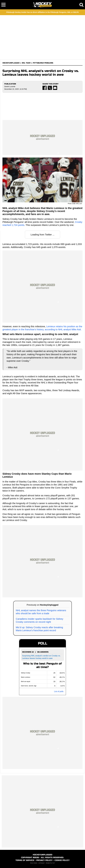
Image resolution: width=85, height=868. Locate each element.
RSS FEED (34, 863)
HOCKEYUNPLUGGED (11, 63)
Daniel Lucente (10, 86)
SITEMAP (41, 863)
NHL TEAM (26, 63)
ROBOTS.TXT (50, 863)
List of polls (59, 691)
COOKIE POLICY (62, 860)
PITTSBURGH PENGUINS (43, 63)
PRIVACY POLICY (44, 860)
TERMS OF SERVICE (25, 860)
